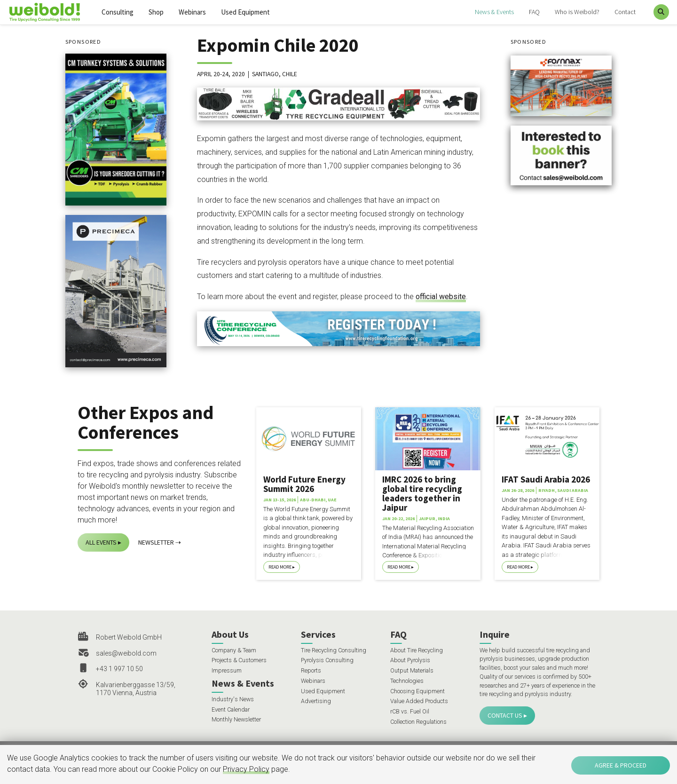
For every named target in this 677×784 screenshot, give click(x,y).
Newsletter (156, 542)
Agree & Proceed (621, 765)
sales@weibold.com (126, 653)
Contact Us (505, 715)
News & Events (494, 12)
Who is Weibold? (577, 12)
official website (441, 297)
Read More (280, 567)
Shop (156, 12)
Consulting (118, 12)
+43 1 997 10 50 (119, 669)
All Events (101, 542)
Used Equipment (245, 12)
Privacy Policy (246, 769)
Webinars (192, 12)
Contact (625, 12)
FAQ (534, 12)
